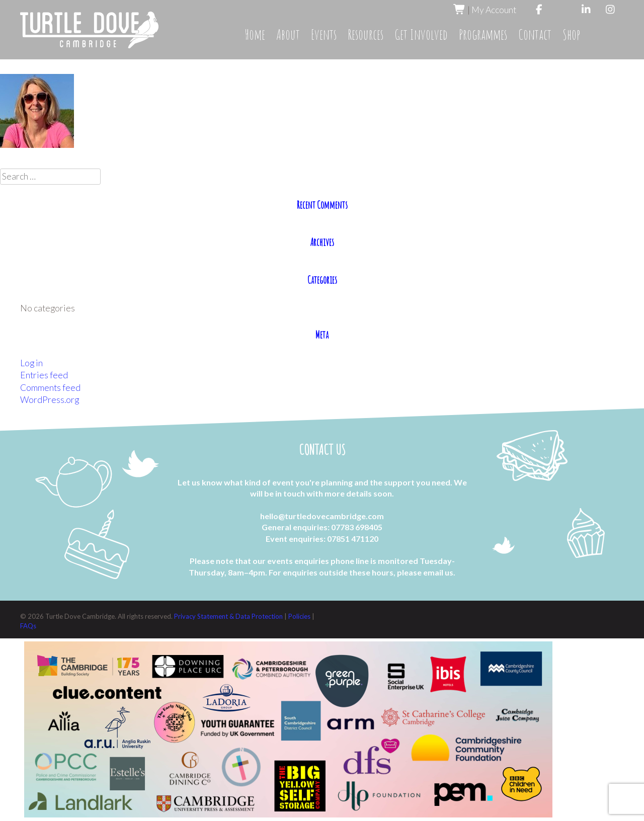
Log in (31, 363)
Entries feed (44, 375)
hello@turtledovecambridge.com (322, 516)
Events (324, 34)
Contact (535, 34)
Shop (571, 34)
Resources (366, 34)
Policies (300, 616)
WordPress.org (50, 400)
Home (255, 34)
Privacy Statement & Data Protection (229, 616)
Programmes (483, 34)
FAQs (28, 626)
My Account (494, 10)
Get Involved (421, 34)
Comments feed (50, 388)
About (288, 34)
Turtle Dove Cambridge (89, 30)
